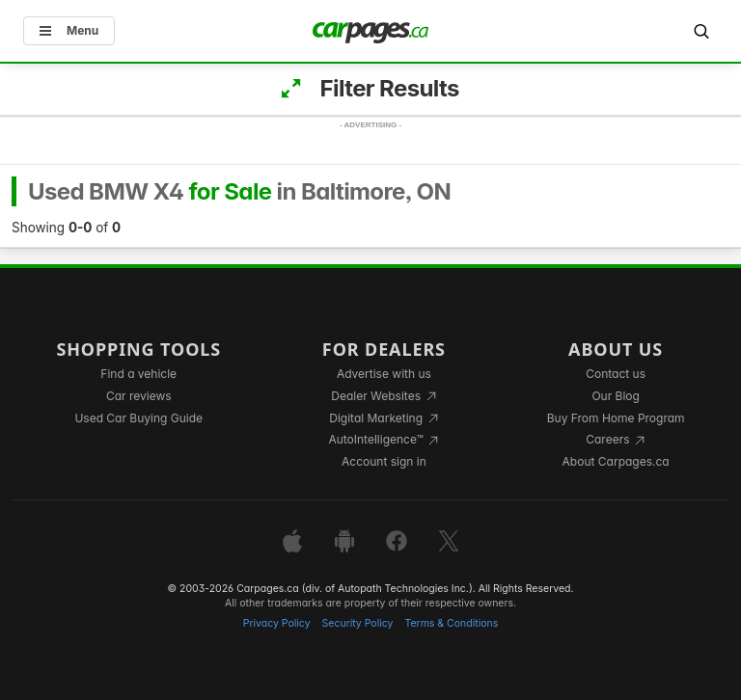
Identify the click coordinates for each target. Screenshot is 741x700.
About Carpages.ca (616, 461)
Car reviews (139, 396)
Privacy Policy (277, 623)
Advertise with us (384, 374)
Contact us (616, 374)
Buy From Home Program (616, 418)
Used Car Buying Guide (138, 418)
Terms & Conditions (451, 623)
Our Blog (615, 396)
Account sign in (384, 461)
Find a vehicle (138, 374)
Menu (69, 30)
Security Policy (358, 623)
